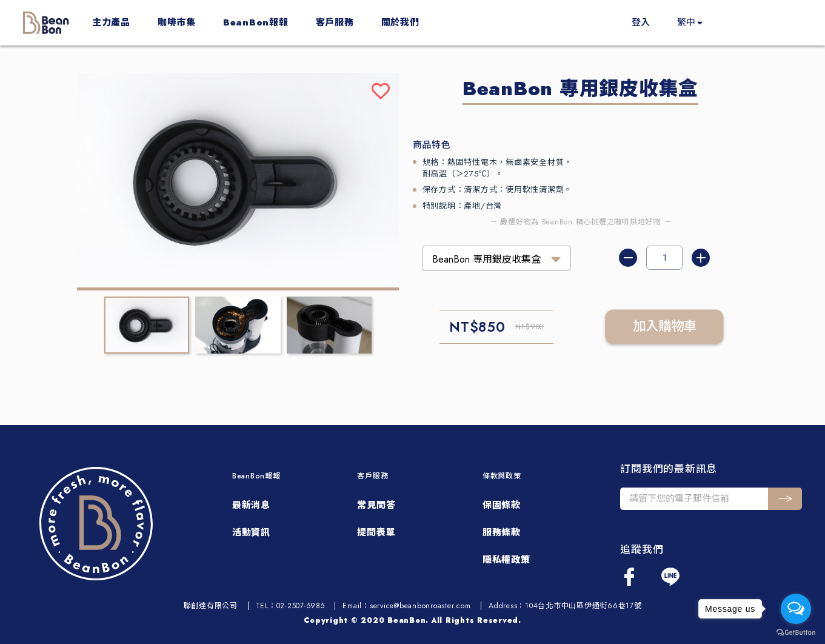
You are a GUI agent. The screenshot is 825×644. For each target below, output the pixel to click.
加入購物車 (665, 327)
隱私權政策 (506, 560)
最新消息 (251, 505)
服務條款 (502, 532)
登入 (641, 22)
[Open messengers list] (796, 609)
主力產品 (111, 22)
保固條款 (502, 505)
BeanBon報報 (256, 22)
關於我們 (400, 22)
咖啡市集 (177, 22)
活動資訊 (251, 532)
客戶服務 (335, 22)
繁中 (686, 22)
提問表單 (376, 532)
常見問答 (376, 505)
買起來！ (765, 22)
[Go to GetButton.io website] (796, 632)
